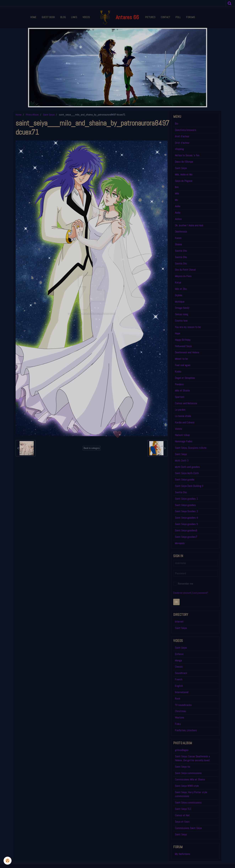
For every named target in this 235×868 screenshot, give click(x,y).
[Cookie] (8, 861)
